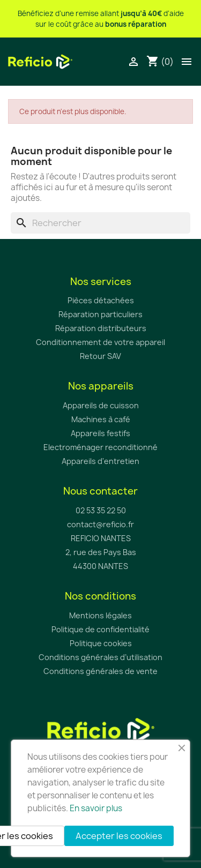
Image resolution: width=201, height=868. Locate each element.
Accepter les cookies (119, 836)
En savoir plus (96, 808)
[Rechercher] (100, 223)
